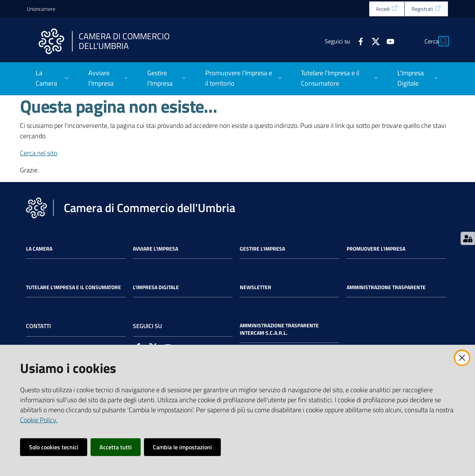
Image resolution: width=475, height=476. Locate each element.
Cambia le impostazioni (182, 447)
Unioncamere (41, 9)
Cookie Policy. (39, 420)
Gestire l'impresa (262, 249)
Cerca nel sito (39, 153)
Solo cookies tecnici (54, 447)
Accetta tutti (116, 447)
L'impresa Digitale (156, 287)
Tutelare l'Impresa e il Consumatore (73, 287)
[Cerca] (439, 41)
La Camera (39, 249)
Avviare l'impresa (155, 249)
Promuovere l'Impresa (376, 249)
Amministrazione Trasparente (386, 287)
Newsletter (255, 287)
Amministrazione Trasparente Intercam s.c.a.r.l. (279, 329)
